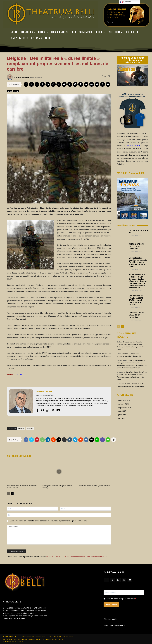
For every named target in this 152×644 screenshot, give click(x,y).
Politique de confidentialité (115, 625)
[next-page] (12, 494)
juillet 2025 (122, 415)
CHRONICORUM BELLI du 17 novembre (136, 315)
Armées (10, 91)
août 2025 (122, 411)
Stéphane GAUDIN (22, 77)
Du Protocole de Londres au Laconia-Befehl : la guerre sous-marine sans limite (138, 262)
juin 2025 (122, 418)
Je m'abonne (111, 605)
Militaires (30, 428)
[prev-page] (8, 494)
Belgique (16, 91)
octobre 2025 (123, 404)
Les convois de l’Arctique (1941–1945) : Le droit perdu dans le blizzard (137, 300)
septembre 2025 (125, 408)
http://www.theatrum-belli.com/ (45, 395)
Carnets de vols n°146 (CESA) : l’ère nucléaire (94, 486)
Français (125, 2)
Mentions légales (111, 619)
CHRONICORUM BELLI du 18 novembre (136, 246)
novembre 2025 (124, 401)
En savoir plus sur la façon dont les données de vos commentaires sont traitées (77, 557)
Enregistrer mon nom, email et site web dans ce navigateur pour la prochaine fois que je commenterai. (49, 521)
